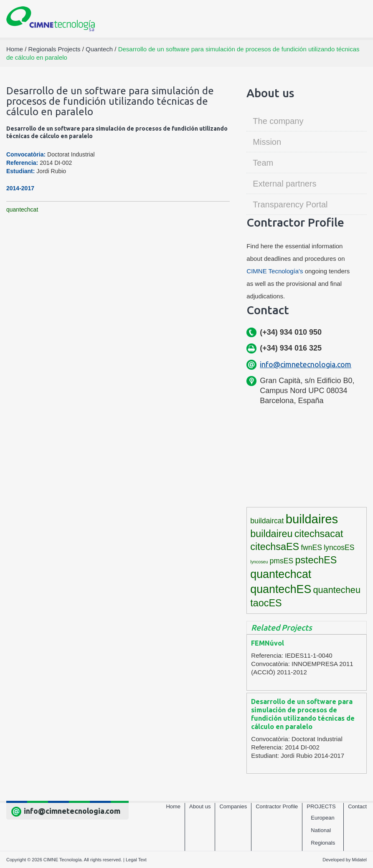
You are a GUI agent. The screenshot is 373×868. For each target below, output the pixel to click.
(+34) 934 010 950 (291, 332)
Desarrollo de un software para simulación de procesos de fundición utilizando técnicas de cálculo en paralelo (303, 714)
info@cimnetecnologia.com (306, 364)
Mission (267, 142)
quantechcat (22, 209)
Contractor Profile (277, 806)
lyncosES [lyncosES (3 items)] (339, 548)
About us (200, 806)
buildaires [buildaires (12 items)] (312, 519)
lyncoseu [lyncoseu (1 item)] (259, 562)
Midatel (359, 860)
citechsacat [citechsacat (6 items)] (319, 534)
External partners (284, 184)
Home (173, 806)
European (322, 818)
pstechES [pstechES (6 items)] (316, 560)
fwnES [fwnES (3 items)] (311, 548)
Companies (233, 806)
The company (278, 121)
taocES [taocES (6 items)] (266, 603)
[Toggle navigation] (357, 19)
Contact (357, 806)
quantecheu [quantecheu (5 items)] (337, 590)
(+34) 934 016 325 (291, 348)
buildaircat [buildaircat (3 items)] (267, 521)
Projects (321, 806)
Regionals (323, 843)
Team (263, 163)
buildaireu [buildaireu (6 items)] (271, 534)
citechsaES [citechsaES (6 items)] (275, 547)
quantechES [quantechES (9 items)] (281, 589)
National (321, 830)
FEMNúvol (268, 643)
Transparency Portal (290, 204)
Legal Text (136, 860)
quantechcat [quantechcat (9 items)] (281, 574)
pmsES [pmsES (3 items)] (282, 561)
